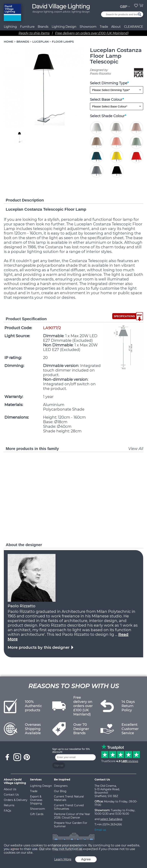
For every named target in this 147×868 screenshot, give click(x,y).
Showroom (88, 27)
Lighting (10, 27)
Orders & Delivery (16, 800)
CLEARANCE (134, 27)
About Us (10, 789)
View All (136, 449)
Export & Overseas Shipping (36, 800)
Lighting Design (41, 786)
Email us (100, 830)
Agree (86, 859)
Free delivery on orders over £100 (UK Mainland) (92, 33)
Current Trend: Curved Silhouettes (69, 807)
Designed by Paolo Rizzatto (100, 72)
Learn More (63, 859)
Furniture (27, 27)
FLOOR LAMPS (63, 42)
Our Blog (60, 791)
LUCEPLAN (40, 42)
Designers (61, 786)
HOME (9, 42)
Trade (34, 791)
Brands (43, 27)
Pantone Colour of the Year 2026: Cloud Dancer (72, 816)
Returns (9, 805)
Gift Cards (37, 814)
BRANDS (23, 42)
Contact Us (11, 795)
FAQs (7, 811)
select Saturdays (111, 819)
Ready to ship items (34, 33)
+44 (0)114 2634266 (109, 824)
